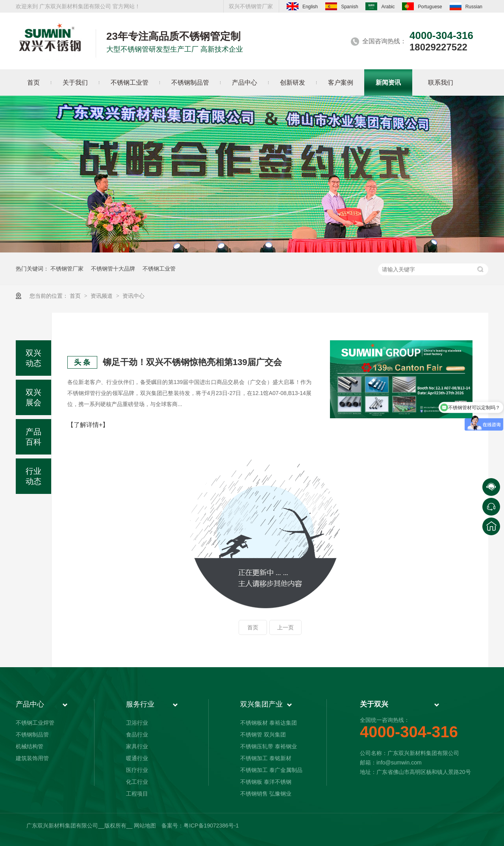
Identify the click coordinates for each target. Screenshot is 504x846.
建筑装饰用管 (32, 758)
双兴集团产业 (261, 704)
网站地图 (145, 826)
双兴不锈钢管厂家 (251, 6)
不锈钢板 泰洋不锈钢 (266, 782)
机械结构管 (30, 746)
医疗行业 (137, 770)
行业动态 (33, 476)
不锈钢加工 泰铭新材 (266, 758)
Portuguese (422, 6)
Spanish (342, 6)
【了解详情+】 (88, 425)
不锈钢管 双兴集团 (263, 735)
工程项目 (137, 794)
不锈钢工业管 (159, 269)
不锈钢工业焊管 (35, 723)
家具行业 (137, 746)
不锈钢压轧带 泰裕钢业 (269, 746)
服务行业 (140, 704)
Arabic (380, 6)
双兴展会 (33, 397)
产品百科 (33, 437)
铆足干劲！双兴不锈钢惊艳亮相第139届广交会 (192, 362)
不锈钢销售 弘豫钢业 (266, 794)
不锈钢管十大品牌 (113, 269)
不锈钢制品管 (32, 735)
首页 (76, 296)
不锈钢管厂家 (67, 269)
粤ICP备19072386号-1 (211, 826)
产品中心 (30, 704)
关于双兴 (374, 704)
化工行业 (137, 782)
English (302, 6)
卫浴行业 (137, 723)
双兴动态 (33, 358)
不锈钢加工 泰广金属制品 (271, 770)
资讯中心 (133, 296)
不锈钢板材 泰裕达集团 (269, 723)
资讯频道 (102, 296)
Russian (466, 6)
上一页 (285, 627)
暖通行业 (137, 758)
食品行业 (137, 735)
